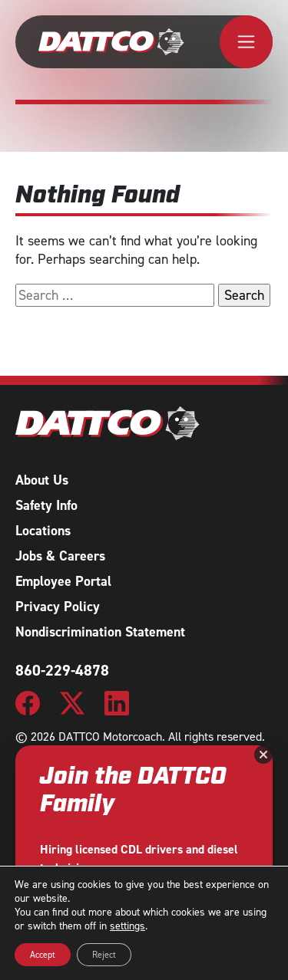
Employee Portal (63, 581)
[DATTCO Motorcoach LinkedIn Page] (117, 702)
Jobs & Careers (60, 556)
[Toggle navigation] (246, 42)
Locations (43, 531)
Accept (43, 955)
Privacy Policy (58, 607)
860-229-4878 (62, 670)
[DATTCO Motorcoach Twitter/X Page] (72, 702)
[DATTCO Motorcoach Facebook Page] (28, 702)
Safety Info (46, 505)
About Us (42, 480)
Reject (104, 955)
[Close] (263, 755)
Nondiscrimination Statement (100, 632)
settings (127, 926)
